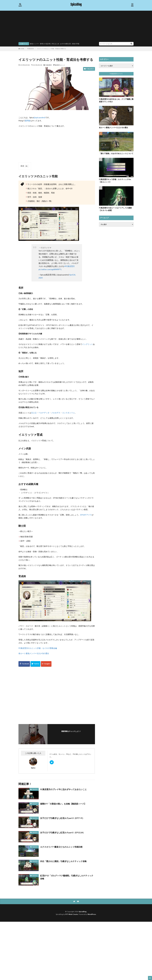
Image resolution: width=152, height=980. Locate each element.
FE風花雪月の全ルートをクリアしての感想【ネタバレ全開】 (115, 209)
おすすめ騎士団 (65, 44)
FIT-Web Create (72, 914)
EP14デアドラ (86, 515)
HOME (22, 49)
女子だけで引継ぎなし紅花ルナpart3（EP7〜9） (62, 818)
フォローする (71, 734)
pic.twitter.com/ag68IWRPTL (50, 269)
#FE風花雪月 (69, 266)
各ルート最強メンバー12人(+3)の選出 (34, 653)
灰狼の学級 (76, 44)
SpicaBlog (76, 5)
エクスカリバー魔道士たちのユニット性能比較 (61, 847)
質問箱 (28, 121)
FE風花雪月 (31, 49)
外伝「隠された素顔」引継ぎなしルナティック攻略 (63, 861)
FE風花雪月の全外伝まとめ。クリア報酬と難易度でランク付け (116, 100)
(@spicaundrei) (39, 118)
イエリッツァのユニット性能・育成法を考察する (51, 49)
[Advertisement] (76, 27)
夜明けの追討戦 (45, 44)
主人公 (34, 413)
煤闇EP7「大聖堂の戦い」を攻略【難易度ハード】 (63, 804)
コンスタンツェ (68, 413)
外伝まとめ (55, 44)
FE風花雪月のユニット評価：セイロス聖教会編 (38, 648)
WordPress (92, 914)
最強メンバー (34, 44)
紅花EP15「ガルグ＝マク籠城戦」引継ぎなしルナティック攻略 (67, 877)
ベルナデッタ (44, 413)
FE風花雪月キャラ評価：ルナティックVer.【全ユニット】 (115, 181)
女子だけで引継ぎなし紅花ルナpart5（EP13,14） (62, 832)
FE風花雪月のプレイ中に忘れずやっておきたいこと (63, 789)
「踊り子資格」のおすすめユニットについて (116, 153)
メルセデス (56, 413)
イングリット (88, 344)
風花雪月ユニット (60, 65)
